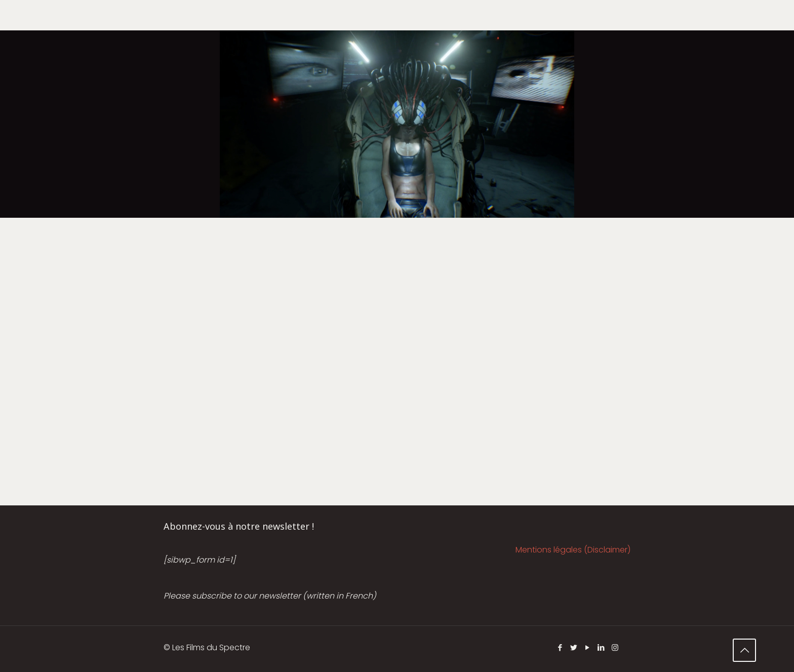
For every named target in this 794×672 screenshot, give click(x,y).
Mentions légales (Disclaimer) (573, 550)
